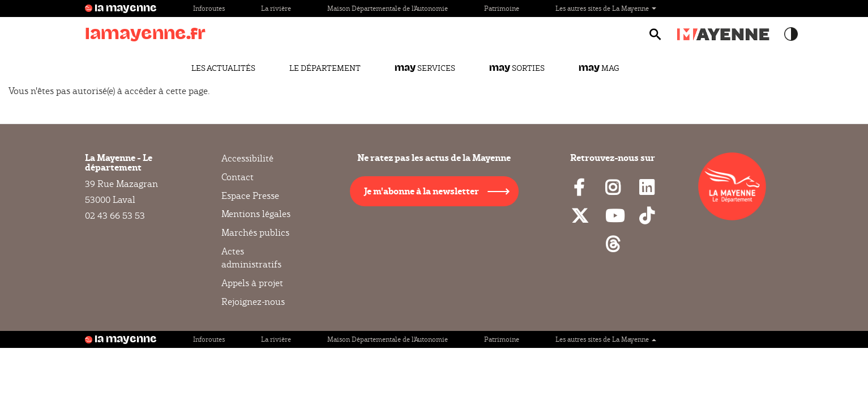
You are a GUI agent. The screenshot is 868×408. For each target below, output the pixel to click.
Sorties (517, 68)
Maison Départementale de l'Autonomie (388, 8)
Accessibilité (247, 159)
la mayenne (126, 8)
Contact (238, 177)
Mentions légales (256, 214)
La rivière (276, 8)
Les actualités (223, 68)
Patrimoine (502, 8)
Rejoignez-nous (253, 302)
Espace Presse (250, 196)
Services (425, 68)
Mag (599, 68)
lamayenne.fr (145, 34)
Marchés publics (255, 233)
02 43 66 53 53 (115, 216)
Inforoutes (209, 8)
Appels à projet (252, 283)
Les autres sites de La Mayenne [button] (606, 8)
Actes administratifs (251, 258)
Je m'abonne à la (422, 191)
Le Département (325, 68)
